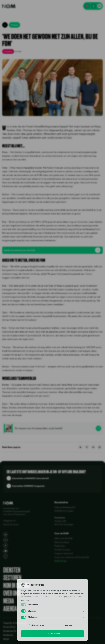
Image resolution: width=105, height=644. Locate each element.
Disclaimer (8, 635)
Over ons (12, 593)
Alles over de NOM (63, 538)
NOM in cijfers (16, 586)
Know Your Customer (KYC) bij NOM (72, 557)
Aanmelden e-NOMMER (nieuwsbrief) (30, 478)
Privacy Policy (9, 627)
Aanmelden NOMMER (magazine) (28, 486)
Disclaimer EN (10, 631)
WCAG (6, 639)
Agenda (10, 609)
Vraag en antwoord (64, 553)
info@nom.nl (9, 521)
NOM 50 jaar (60, 561)
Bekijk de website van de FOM (19, 250)
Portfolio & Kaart (62, 550)
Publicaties (60, 546)
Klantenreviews (62, 542)
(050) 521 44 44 (11, 524)
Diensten (12, 570)
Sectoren (12, 578)
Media (9, 601)
